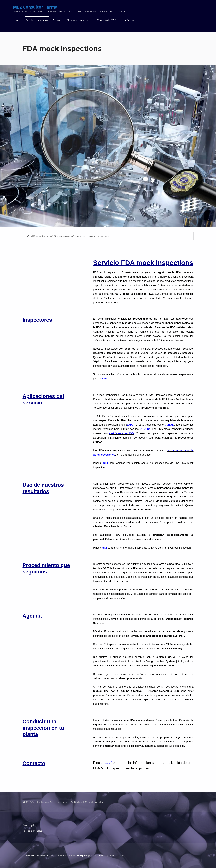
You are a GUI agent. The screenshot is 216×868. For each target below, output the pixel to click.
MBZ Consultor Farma (35, 7)
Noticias (72, 20)
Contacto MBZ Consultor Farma (116, 20)
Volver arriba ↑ (117, 856)
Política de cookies (32, 831)
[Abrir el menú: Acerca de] (94, 20)
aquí (105, 463)
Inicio (19, 20)
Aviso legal (28, 825)
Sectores (58, 20)
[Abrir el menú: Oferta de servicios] (50, 20)
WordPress (100, 856)
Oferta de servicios (37, 20)
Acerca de (86, 20)
